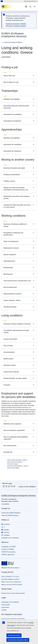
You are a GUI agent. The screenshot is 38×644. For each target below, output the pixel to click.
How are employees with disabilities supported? (19, 438)
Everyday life (19, 452)
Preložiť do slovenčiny (13, 24)
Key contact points (19, 445)
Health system (19, 359)
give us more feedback (28, 487)
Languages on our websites (10, 602)
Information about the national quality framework (19, 107)
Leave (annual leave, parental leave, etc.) (19, 281)
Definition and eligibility (19, 99)
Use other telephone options (10, 579)
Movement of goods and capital (19, 168)
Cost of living (19, 345)
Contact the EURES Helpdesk (11, 513)
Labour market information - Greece (17, 460)
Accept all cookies (14, 635)
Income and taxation (19, 339)
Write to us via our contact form (11, 582)
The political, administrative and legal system (19, 331)
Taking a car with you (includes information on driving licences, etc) (19, 189)
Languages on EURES (9, 547)
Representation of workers (19, 294)
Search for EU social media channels (13, 593)
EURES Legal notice (8, 555)
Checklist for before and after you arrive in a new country (19, 206)
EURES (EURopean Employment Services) (19, 495)
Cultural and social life (19, 372)
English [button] (26, 7)
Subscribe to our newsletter (10, 538)
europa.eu (16, 568)
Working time (19, 274)
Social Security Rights (13, 468)
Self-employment (19, 261)
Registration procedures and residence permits (19, 197)
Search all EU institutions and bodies (13, 619)
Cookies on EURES (8, 549)
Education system (19, 365)
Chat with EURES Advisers (10, 515)
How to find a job (19, 76)
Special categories (19, 254)
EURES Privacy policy (8, 552)
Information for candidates (19, 114)
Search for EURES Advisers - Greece (17, 466)
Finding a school (19, 181)
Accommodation (19, 352)
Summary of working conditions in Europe (19, 225)
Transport (19, 385)
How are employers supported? (19, 430)
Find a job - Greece (12, 464)
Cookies (4, 610)
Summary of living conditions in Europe (19, 324)
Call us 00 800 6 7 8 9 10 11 (10, 577)
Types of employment (19, 241)
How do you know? (31, 1)
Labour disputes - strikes (19, 300)
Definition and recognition (19, 424)
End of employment (19, 287)
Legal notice (5, 607)
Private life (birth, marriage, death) (19, 378)
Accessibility (5, 504)
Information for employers (19, 121)
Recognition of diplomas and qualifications (19, 234)
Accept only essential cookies (18, 640)
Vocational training (19, 307)
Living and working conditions (13, 42)
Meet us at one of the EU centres (12, 585)
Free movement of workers (15, 462)
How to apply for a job (19, 82)
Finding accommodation (19, 174)
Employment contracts (19, 248)
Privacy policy (6, 605)
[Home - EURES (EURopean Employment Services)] (13, 7)
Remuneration (19, 267)
